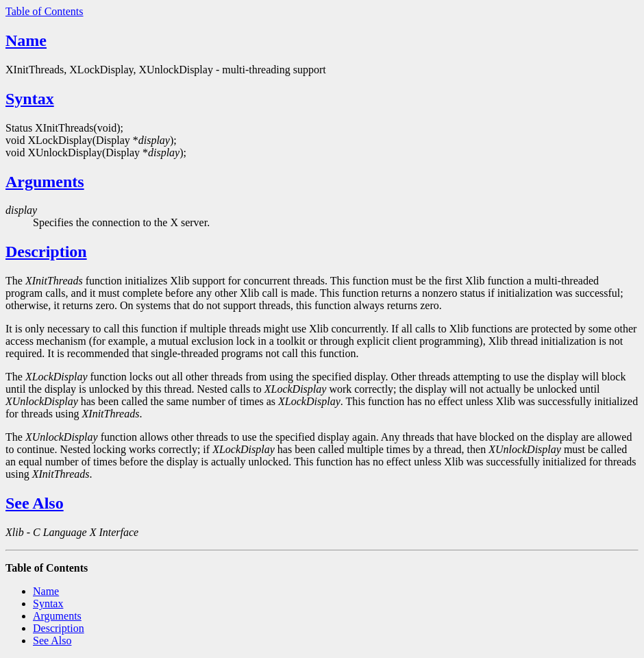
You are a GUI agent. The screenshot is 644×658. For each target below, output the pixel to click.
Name (26, 40)
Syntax (30, 99)
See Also (35, 503)
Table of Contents (45, 11)
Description (46, 252)
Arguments (45, 182)
